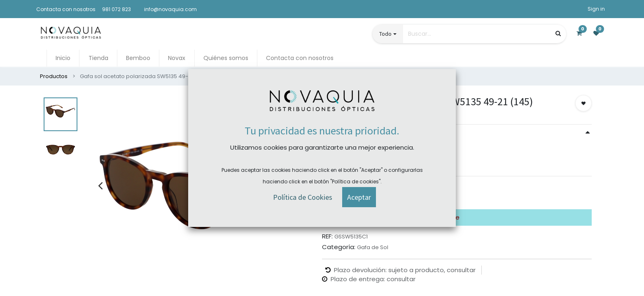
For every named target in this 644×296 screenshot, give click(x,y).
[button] (583, 103)
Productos (54, 76)
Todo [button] (385, 34)
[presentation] (100, 185)
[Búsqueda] (558, 34)
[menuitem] (63, 58)
